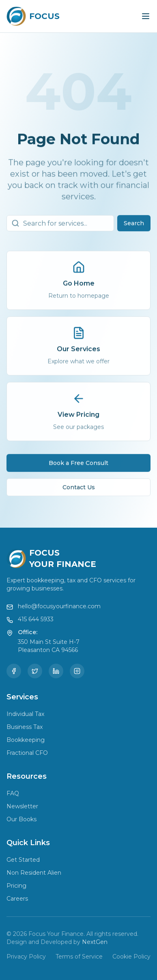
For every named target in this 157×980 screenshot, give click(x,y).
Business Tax (25, 727)
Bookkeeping (26, 740)
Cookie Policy (131, 957)
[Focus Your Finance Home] (33, 16)
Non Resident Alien (34, 873)
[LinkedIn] (56, 671)
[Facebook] (14, 671)
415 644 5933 (36, 619)
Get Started (23, 860)
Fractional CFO (27, 753)
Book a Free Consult (78, 464)
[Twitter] (35, 671)
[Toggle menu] (146, 16)
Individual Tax (25, 714)
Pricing (16, 886)
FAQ (13, 793)
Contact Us (79, 489)
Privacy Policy (26, 957)
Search (134, 225)
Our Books (22, 819)
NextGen (95, 942)
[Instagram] (77, 671)
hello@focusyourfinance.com (59, 606)
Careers (17, 899)
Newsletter (22, 806)
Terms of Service (79, 957)
